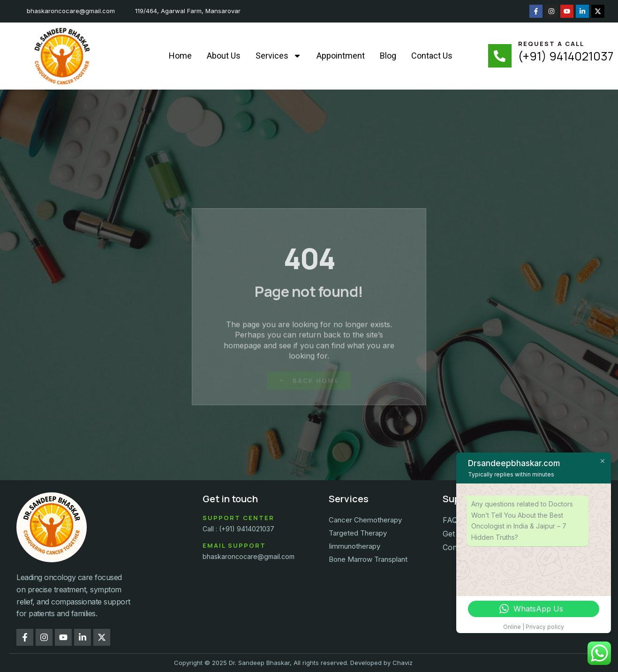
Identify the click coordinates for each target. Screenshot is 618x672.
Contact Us (432, 56)
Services (279, 56)
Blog (388, 56)
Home (180, 56)
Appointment (341, 56)
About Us (224, 56)
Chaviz (403, 663)
